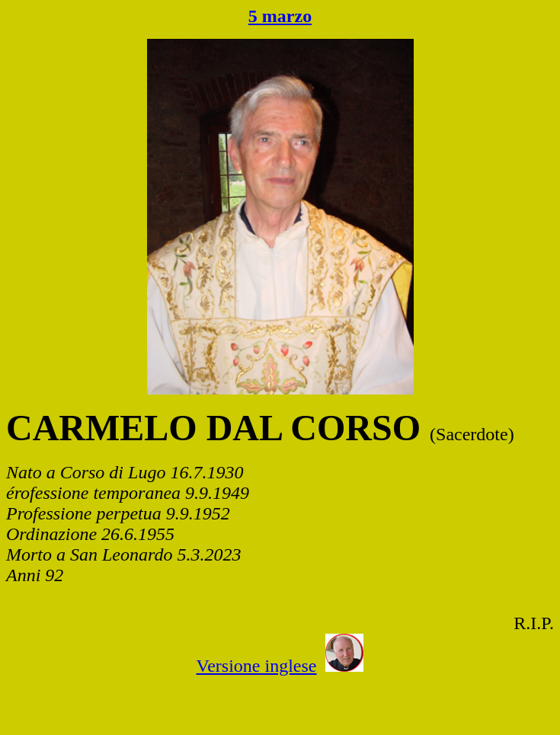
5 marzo (280, 16)
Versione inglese (257, 666)
